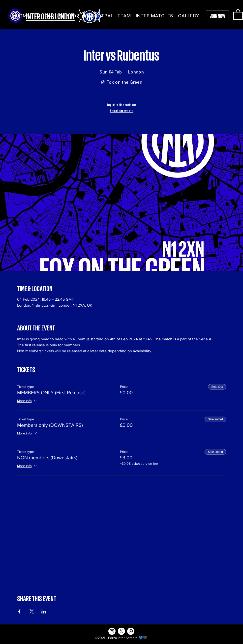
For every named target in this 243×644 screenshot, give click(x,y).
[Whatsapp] (131, 631)
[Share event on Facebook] (19, 611)
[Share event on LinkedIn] (44, 611)
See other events (122, 110)
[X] (121, 631)
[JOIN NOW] (217, 16)
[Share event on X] (32, 611)
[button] (238, 14)
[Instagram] (112, 631)
